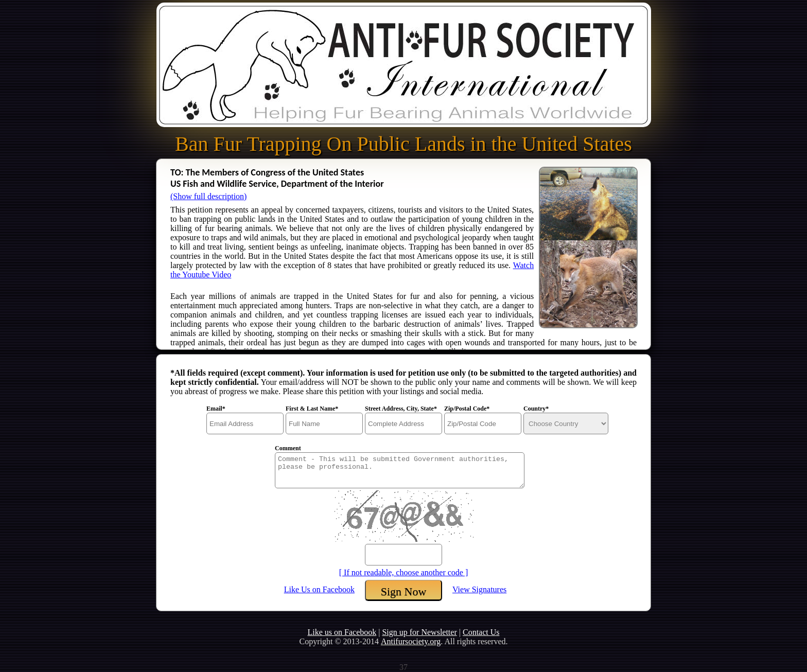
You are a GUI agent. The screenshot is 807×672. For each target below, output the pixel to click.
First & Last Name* (312, 409)
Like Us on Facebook (319, 589)
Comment (288, 448)
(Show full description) (208, 196)
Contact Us (481, 632)
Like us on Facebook (342, 632)
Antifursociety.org (411, 641)
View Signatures (479, 589)
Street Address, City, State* (401, 409)
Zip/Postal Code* (467, 409)
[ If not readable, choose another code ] (404, 572)
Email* (216, 409)
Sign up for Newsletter (419, 632)
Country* (536, 409)
